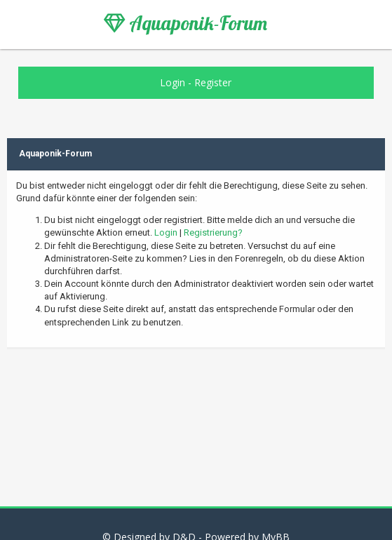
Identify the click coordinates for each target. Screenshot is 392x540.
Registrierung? (213, 232)
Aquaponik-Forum (185, 23)
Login (173, 82)
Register (213, 82)
